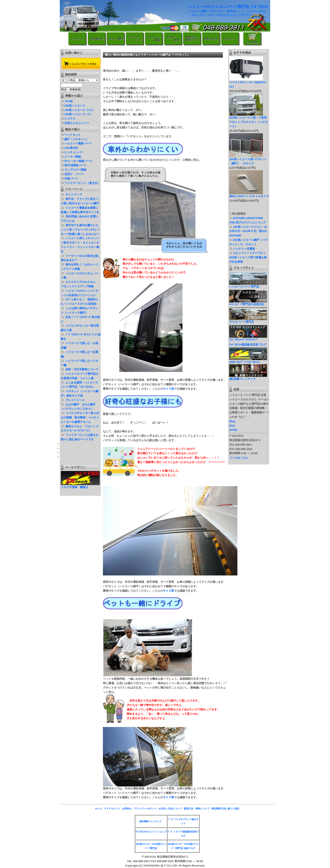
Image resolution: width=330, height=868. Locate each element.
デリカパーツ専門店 (248, 321)
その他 (69, 101)
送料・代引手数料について (82, 369)
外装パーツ (71, 179)
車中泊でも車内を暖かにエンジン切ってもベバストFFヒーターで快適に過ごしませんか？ (80, 230)
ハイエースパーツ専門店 (248, 285)
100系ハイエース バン (78, 114)
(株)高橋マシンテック (248, 377)
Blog (232, 421)
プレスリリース (75, 400)
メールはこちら (239, 458)
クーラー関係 (73, 157)
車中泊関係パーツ (75, 165)
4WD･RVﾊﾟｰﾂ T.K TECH (248, 361)
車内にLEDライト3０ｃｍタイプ (250, 196)
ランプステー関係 (75, 170)
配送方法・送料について (197, 809)
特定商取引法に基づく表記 (225, 809)
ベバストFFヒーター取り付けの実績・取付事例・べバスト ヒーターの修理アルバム (80, 418)
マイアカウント (112, 809)
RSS (232, 426)
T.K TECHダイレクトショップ (151, 832)
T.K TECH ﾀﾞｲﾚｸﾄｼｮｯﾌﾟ (248, 338)
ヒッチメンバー (74, 152)
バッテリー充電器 (245, 249)
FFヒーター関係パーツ (78, 161)
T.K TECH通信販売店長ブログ (248, 345)
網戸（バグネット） (77, 139)
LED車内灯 (71, 148)
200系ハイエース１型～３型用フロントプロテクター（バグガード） (248, 122)
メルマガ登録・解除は (75, 487)
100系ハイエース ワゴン (79, 110)
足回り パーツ (74, 174)
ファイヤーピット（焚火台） (82, 183)
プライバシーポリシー (145, 809)
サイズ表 (169, 389)
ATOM (233, 430)
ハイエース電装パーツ (78, 143)
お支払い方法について (170, 809)
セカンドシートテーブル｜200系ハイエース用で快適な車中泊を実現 (248, 257)
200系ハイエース (75, 106)
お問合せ (127, 809)
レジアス (70, 119)
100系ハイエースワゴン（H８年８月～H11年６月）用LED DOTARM (249, 231)
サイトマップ (74, 195)
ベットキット (73, 135)
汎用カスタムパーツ (77, 123)
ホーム (98, 809)
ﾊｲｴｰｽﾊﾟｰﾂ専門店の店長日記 (248, 303)
